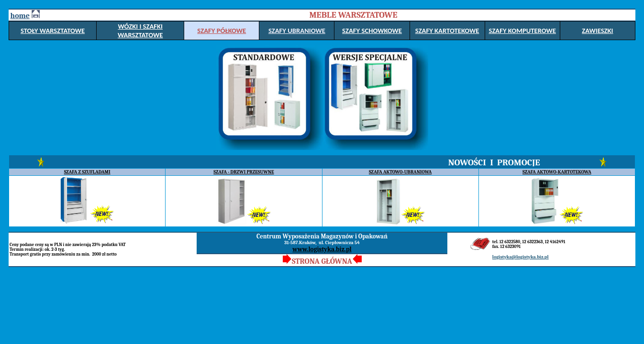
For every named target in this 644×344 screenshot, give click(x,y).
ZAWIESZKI (597, 31)
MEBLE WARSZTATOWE (353, 15)
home (20, 16)
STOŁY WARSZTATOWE (53, 31)
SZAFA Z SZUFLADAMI (87, 172)
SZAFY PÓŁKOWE (222, 31)
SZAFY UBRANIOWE (297, 31)
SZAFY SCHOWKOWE (372, 31)
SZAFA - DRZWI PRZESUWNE (244, 172)
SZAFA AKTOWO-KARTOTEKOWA (557, 172)
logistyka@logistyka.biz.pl (521, 257)
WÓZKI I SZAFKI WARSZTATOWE (140, 31)
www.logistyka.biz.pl (322, 249)
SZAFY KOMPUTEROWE (522, 31)
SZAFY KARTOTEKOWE (447, 31)
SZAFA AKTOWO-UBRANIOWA (400, 172)
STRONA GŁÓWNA (322, 261)
